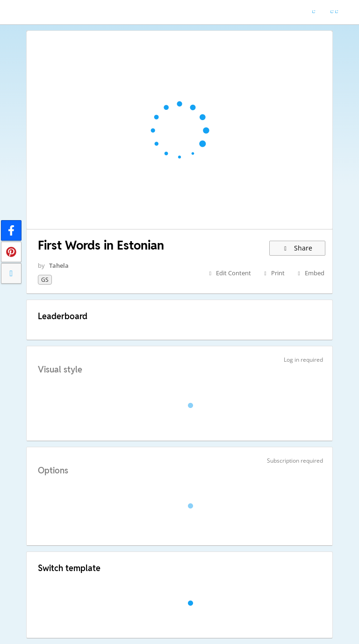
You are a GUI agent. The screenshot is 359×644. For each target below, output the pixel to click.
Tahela (59, 265)
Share (298, 248)
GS (45, 280)
